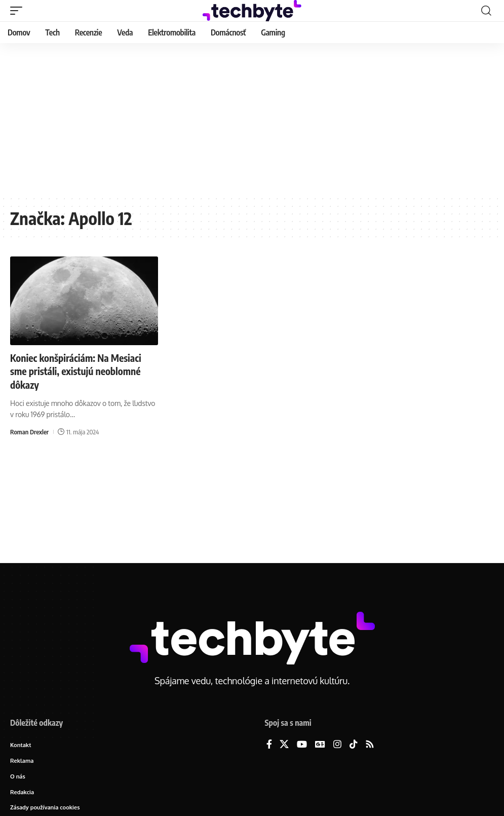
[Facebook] (269, 745)
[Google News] (320, 745)
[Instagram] (337, 745)
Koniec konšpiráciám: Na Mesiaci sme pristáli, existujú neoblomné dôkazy (78, 371)
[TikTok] (354, 745)
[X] (284, 745)
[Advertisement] (252, 119)
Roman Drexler (30, 431)
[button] (19, 11)
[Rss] (370, 745)
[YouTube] (302, 745)
